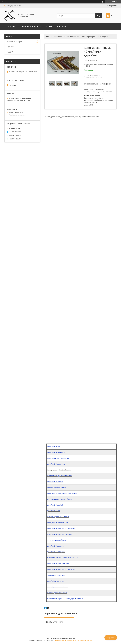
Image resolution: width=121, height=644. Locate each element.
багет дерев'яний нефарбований (59, 470)
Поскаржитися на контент (63, 641)
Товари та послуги (29, 26)
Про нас (49, 26)
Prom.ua (72, 638)
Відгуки (10, 52)
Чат (111, 638)
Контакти (62, 26)
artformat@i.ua (14, 128)
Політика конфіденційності (83, 641)
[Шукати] (99, 16)
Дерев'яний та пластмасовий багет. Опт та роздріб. (74, 37)
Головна (11, 26)
